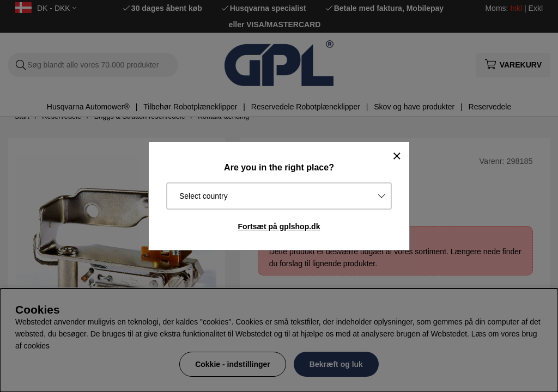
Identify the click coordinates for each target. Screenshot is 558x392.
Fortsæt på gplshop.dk (279, 226)
